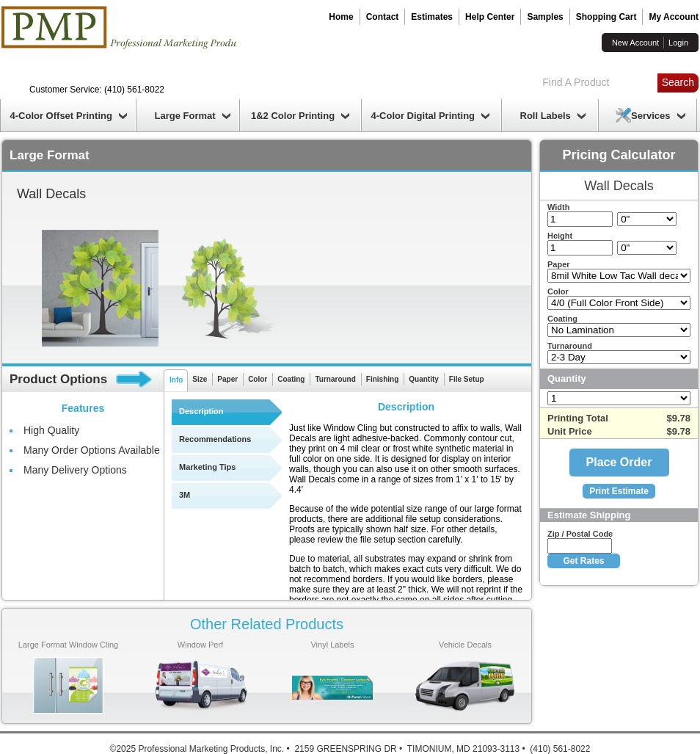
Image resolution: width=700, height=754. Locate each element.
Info (176, 380)
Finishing (382, 379)
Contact (383, 17)
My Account (674, 17)
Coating (291, 379)
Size (200, 379)
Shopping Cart (606, 17)
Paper (227, 379)
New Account (635, 43)
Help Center (490, 17)
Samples (545, 17)
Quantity (424, 379)
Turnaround (335, 379)
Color (258, 379)
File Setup (467, 379)
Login (678, 43)
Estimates (432, 17)
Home (341, 17)
